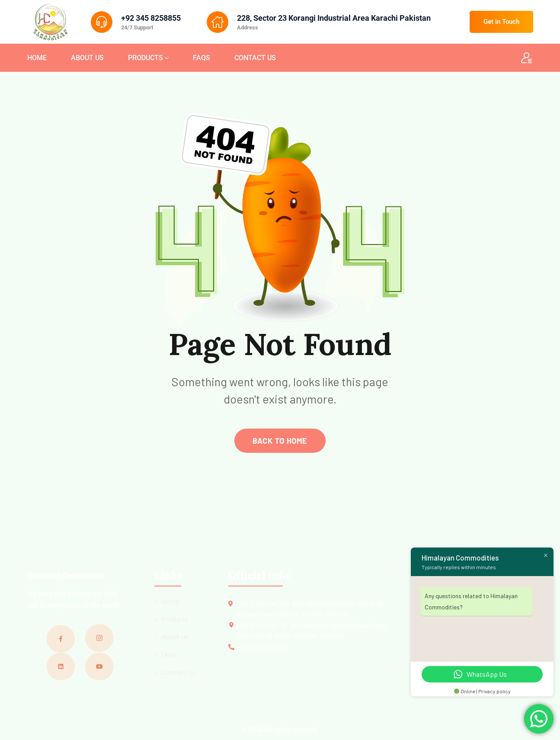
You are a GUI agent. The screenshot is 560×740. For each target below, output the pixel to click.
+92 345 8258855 (151, 18)
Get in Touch (501, 22)
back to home (280, 441)
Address (248, 27)
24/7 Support (137, 27)
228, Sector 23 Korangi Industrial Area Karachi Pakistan (334, 18)
